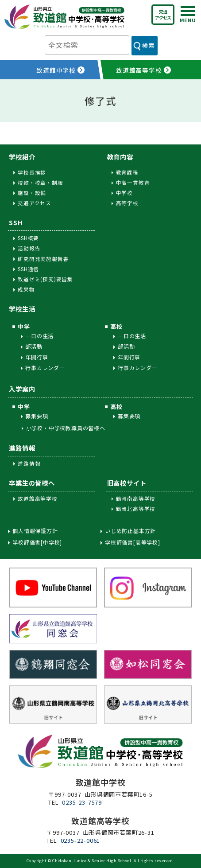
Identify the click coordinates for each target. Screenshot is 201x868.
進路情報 (22, 448)
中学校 (124, 193)
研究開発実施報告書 (43, 259)
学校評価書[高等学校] (133, 542)
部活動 (34, 346)
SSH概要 (28, 238)
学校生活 (22, 309)
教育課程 (127, 172)
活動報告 (29, 248)
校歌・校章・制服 (40, 183)
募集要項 (37, 416)
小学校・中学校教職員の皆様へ (66, 428)
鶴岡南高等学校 (136, 498)
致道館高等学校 (38, 498)
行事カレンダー (45, 368)
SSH (15, 222)
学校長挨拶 (32, 172)
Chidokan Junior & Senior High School (92, 861)
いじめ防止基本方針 (130, 531)
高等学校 (127, 203)
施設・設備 (32, 193)
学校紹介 (22, 157)
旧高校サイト (127, 483)
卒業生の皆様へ (32, 483)
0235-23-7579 (82, 802)
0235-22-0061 (81, 840)
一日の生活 (39, 336)
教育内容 (120, 157)
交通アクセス (163, 14)
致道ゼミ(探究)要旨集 (45, 279)
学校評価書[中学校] (37, 542)
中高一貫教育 (133, 183)
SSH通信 (28, 269)
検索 (148, 45)
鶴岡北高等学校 (136, 509)
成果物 (26, 289)
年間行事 (37, 357)
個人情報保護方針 (35, 531)
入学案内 (22, 389)
